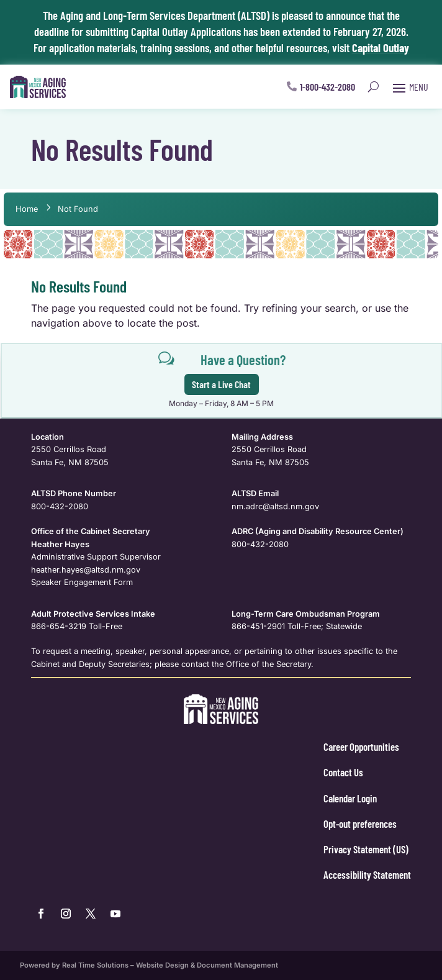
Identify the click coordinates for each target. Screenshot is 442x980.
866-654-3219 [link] (59, 626)
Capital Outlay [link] (381, 48)
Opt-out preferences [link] (360, 823)
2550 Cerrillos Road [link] (69, 449)
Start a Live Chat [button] (226, 384)
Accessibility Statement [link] (367, 874)
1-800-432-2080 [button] (327, 87)
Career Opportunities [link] (361, 746)
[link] (38, 87)
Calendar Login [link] (350, 798)
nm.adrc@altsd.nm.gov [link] (275, 506)
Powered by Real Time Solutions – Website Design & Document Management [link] (149, 965)
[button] (409, 87)
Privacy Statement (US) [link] (366, 849)
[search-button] (373, 87)
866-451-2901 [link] (258, 626)
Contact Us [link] (343, 772)
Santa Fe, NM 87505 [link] (70, 462)
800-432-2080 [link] (60, 506)
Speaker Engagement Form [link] (82, 582)
